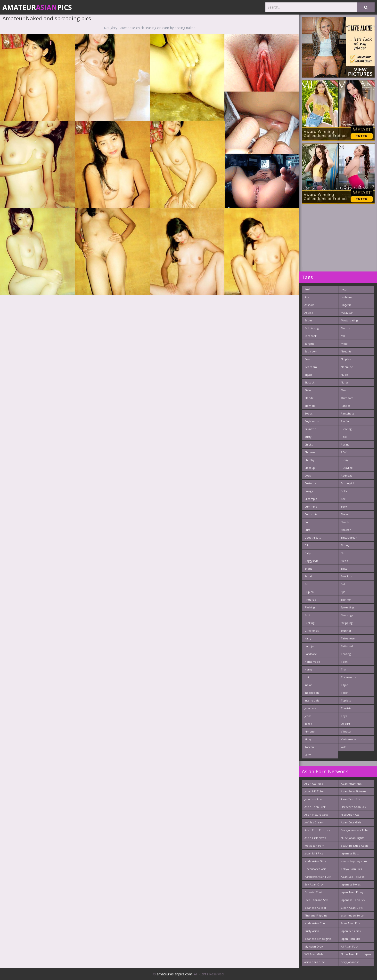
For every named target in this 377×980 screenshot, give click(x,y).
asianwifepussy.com (354, 861)
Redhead (347, 475)
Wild (344, 747)
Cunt (307, 522)
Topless (346, 700)
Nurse (345, 382)
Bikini (308, 390)
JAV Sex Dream (314, 822)
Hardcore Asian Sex (353, 807)
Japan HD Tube (314, 791)
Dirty (308, 553)
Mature (346, 328)
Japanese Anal (313, 799)
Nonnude (347, 367)
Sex (343, 499)
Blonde (309, 398)
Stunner (346, 631)
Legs (344, 289)
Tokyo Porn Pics (351, 869)
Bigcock (309, 382)
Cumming (311, 506)
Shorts (345, 522)
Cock (308, 475)
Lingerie (346, 305)
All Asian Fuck (350, 946)
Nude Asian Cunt (315, 923)
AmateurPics (37, 7)
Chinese (310, 452)
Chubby (309, 460)
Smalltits (346, 576)
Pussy (344, 460)
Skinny (345, 545)
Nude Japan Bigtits (352, 838)
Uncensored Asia (315, 869)
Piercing (346, 429)
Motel (345, 344)
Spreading (347, 607)
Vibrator (346, 731)
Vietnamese (349, 739)
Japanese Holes (351, 884)
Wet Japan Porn (314, 846)
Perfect (346, 421)
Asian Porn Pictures (317, 830)
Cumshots (311, 514)
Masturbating (349, 320)
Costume (310, 483)
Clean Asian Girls (352, 908)
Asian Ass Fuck (314, 784)
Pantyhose (348, 413)
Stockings (347, 615)
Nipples (346, 359)
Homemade (312, 662)
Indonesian (312, 693)
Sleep (344, 561)
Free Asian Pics (351, 923)
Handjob (310, 646)
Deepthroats (313, 538)
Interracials (312, 700)
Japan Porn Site (351, 939)
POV (344, 452)
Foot (307, 615)
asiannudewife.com (354, 915)
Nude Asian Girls (315, 861)
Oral (344, 390)
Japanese (310, 708)
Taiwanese (348, 638)
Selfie (344, 491)
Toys (344, 716)
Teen (344, 662)
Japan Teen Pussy (352, 892)
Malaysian (347, 313)
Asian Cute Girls (351, 822)
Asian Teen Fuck (315, 807)
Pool (344, 437)
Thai (344, 669)
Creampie (311, 499)
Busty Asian (312, 931)
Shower (346, 530)
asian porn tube (315, 962)
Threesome (348, 677)
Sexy (344, 506)
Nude (344, 375)
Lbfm (308, 755)
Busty (308, 437)
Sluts (344, 569)
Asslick (309, 313)
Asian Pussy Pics (351, 784)
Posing (345, 444)
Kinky (308, 739)
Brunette (310, 429)
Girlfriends (311, 631)
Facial (308, 576)
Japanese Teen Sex (353, 900)
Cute (307, 530)
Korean (309, 747)
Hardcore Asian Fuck (318, 877)
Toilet (345, 693)
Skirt (344, 553)
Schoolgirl (347, 483)
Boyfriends (311, 421)
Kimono (310, 731)
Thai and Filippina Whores (316, 916)
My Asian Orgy (314, 946)
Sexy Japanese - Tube (355, 830)
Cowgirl (309, 491)
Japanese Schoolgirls (318, 939)
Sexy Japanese (350, 962)
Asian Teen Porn (352, 799)
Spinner (346, 600)
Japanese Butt (350, 853)
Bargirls (309, 344)
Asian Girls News (315, 838)
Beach (308, 359)
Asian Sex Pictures (353, 877)
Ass (307, 297)
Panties (346, 406)
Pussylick (347, 468)
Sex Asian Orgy (314, 884)
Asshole (309, 305)
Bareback (311, 336)
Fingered (310, 600)
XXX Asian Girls (314, 954)
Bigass (308, 375)
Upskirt (345, 724)
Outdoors (347, 398)
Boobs (308, 413)
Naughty (346, 351)
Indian (308, 685)
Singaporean (349, 538)
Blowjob (310, 406)
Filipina (309, 592)
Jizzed (308, 724)
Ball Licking (312, 328)
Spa (343, 592)
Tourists (346, 708)
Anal (307, 289)
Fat (306, 584)
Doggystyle (311, 561)
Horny (308, 669)
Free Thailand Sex (316, 900)
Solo (344, 584)
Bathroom (311, 351)
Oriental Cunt (313, 892)
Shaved (346, 514)
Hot (307, 677)
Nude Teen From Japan (356, 954)
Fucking (309, 623)
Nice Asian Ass (350, 815)
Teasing (346, 654)
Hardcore (311, 654)
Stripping (347, 623)
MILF (344, 336)
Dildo (308, 545)
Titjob (345, 685)
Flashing (310, 607)
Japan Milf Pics (314, 853)
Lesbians (346, 297)
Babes (308, 320)
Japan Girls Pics (351, 931)
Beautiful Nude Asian (354, 846)
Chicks (309, 444)
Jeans (308, 716)
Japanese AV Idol (315, 908)
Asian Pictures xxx (316, 815)
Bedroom (311, 367)
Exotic (308, 569)
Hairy (308, 638)
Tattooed (347, 646)
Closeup (310, 468)
